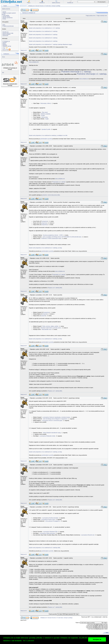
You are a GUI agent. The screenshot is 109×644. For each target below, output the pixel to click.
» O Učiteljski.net (6, 41)
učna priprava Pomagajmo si (53, 521)
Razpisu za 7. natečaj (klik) (55, 607)
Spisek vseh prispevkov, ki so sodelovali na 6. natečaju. (43, 41)
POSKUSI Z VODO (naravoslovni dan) (51, 238)
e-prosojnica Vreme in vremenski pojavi (52, 420)
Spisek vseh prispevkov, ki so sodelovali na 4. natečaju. (43, 35)
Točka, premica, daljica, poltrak (50, 326)
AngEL (47, 119)
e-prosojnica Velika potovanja (47, 533)
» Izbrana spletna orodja (8, 33)
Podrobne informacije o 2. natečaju (92, 74)
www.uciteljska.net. (34, 62)
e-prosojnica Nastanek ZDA (50, 532)
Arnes (4, 57)
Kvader (43, 115)
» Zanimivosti (5, 36)
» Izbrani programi (6, 34)
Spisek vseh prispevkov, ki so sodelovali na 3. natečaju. (43, 31)
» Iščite (4, 25)
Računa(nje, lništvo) (46, 103)
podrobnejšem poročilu (46, 139)
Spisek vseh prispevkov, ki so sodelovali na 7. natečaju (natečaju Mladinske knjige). (51, 44)
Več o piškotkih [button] (28, 641)
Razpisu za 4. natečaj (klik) (55, 288)
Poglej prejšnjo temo (91, 16)
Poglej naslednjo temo (102, 16)
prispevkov (45, 221)
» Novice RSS (6, 50)
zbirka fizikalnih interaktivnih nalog (52, 433)
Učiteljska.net (31, 6)
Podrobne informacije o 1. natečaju (76, 72)
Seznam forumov (40, 6)
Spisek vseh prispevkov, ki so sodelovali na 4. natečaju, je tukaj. (46, 339)
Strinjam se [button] (97, 639)
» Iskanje (4, 12)
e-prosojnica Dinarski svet (88, 535)
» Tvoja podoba (5, 15)
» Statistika (4, 45)
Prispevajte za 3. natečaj (59, 182)
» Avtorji (4, 44)
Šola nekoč (45, 112)
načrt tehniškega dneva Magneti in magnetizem (55, 419)
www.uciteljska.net (84, 79)
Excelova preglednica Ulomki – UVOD (53, 235)
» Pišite (5, 48)
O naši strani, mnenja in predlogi (52, 6)
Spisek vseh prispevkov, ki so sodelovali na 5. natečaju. (43, 38)
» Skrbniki (4, 43)
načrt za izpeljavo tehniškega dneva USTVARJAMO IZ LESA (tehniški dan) (62, 237)
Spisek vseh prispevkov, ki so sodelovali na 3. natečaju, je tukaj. (46, 248)
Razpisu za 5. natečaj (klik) (55, 391)
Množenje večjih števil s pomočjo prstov (51, 328)
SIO (3, 73)
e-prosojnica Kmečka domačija (50, 518)
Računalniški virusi (47, 329)
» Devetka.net (5, 32)
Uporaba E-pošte (46, 129)
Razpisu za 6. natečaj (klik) (55, 500)
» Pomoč (4, 19)
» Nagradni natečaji (6, 46)
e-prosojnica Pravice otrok (48, 519)
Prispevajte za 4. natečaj (59, 275)
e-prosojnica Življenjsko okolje (47, 436)
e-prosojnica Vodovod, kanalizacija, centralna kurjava (56, 417)
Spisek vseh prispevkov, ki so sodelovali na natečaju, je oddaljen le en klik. (48, 135)
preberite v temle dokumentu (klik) (51, 195)
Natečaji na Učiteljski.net (29, 13)
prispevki (45, 314)
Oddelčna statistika (45, 114)
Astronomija (45, 117)
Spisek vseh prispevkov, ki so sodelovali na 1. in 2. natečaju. (45, 28)
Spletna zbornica (6, 9)
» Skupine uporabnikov (7, 18)
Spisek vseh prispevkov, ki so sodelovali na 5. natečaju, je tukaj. (46, 452)
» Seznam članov (6, 17)
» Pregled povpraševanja (8, 26)
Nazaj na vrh (24, 50)
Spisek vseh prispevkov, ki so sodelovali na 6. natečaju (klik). (45, 548)
